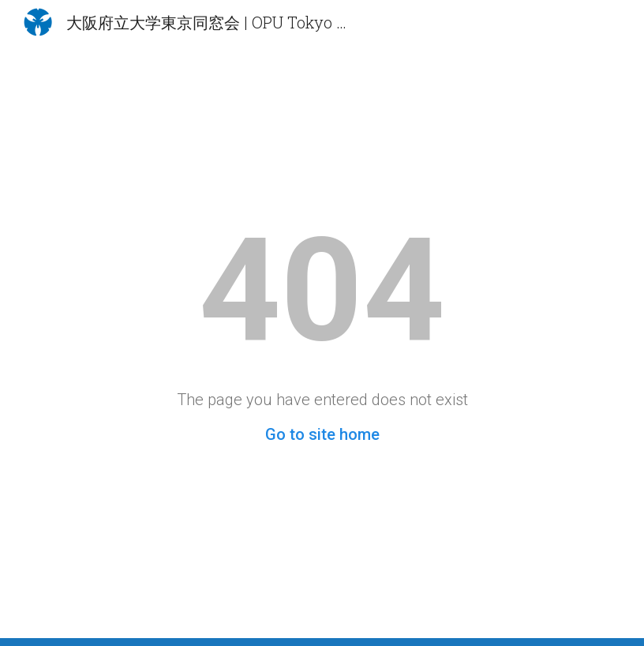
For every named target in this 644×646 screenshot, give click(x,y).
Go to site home (322, 434)
